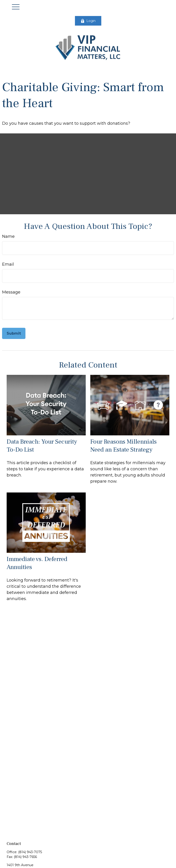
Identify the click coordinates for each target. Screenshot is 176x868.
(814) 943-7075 (30, 852)
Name (8, 236)
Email (8, 264)
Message (11, 292)
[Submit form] (14, 333)
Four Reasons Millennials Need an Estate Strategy (124, 446)
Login (88, 21)
